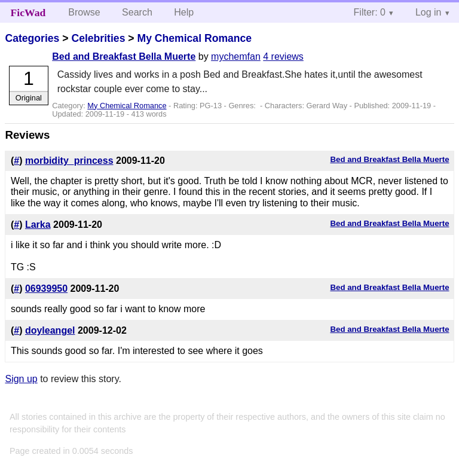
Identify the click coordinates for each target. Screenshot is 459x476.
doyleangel (50, 330)
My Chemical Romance (194, 38)
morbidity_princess (69, 161)
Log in (429, 12)
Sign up (21, 379)
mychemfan (236, 57)
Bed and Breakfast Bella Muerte (124, 57)
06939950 (46, 289)
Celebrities (98, 38)
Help (184, 12)
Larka (38, 225)
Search (137, 12)
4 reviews (283, 57)
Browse (84, 12)
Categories (32, 38)
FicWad (28, 13)
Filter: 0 (370, 12)
